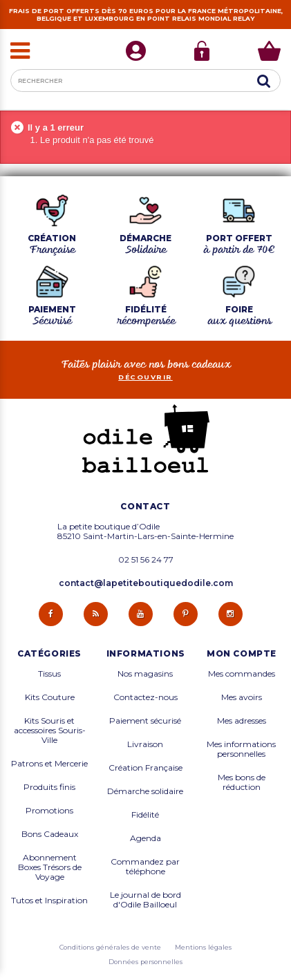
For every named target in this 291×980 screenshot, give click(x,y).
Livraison (145, 744)
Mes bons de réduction (242, 782)
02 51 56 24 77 (146, 560)
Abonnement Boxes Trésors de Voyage (50, 867)
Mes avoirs (242, 697)
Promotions (49, 811)
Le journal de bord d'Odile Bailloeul (145, 900)
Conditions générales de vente (110, 947)
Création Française (145, 768)
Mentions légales (203, 947)
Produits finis (49, 787)
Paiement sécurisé (145, 721)
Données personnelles (145, 962)
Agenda (145, 838)
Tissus (49, 674)
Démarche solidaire (145, 791)
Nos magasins (145, 674)
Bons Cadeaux (50, 834)
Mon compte (242, 654)
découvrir (145, 377)
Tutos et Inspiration (49, 901)
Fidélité (145, 815)
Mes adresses (242, 721)
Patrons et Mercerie (49, 764)
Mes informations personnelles (241, 749)
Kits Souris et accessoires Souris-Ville (50, 731)
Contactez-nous (145, 697)
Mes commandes (242, 674)
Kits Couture (50, 697)
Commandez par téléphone (145, 867)
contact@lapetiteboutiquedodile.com (146, 583)
